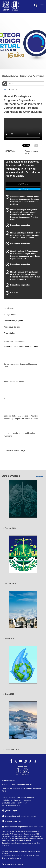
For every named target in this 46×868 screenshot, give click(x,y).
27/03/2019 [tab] (23, 184)
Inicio (6, 89)
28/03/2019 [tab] (23, 189)
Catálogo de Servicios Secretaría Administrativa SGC (21, 790)
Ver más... (40, 476)
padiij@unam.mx (15, 858)
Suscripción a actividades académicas (19, 816)
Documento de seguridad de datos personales (23, 827)
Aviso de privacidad (12, 821)
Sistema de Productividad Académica (17, 785)
